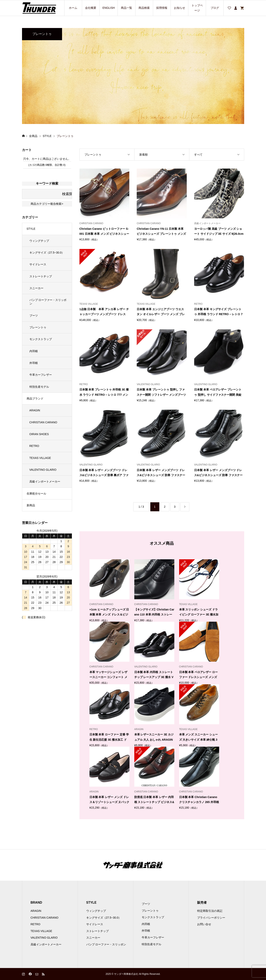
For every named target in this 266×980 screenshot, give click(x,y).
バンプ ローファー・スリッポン (48, 302)
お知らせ (180, 8)
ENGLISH (109, 8)
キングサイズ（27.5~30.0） (47, 253)
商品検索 (144, 8)
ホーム (73, 8)
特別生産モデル (39, 387)
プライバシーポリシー (211, 918)
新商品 (31, 505)
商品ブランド (35, 399)
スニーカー (36, 288)
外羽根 (34, 363)
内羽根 (34, 351)
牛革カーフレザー (41, 375)
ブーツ (34, 316)
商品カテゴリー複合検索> (47, 204)
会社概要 (91, 8)
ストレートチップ (41, 276)
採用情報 (162, 8)
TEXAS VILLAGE (40, 458)
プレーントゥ (38, 327)
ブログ (215, 8)
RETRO (34, 446)
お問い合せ (204, 924)
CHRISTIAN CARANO (43, 422)
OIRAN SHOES (39, 434)
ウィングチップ (39, 241)
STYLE (31, 229)
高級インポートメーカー (45, 482)
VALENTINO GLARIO (43, 470)
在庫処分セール (36, 493)
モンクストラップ (41, 339)
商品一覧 (126, 8)
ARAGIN (35, 410)
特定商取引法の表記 (210, 911)
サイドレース (38, 264)
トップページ (197, 8)
